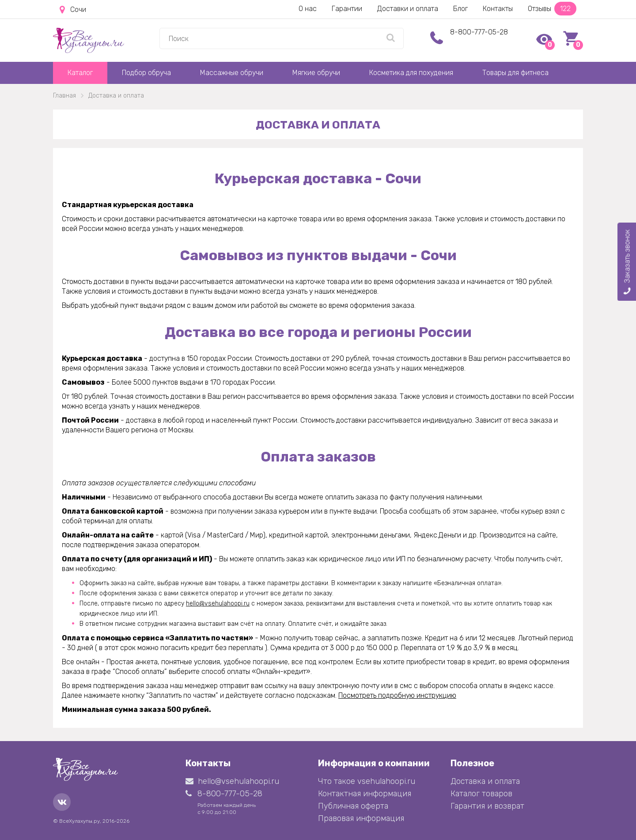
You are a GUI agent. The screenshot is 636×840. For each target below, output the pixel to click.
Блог (460, 9)
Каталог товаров (481, 794)
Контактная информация (365, 794)
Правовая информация (361, 818)
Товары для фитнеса (515, 73)
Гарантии (347, 9)
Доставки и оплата (408, 9)
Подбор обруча (146, 73)
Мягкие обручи (316, 73)
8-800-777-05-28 (479, 32)
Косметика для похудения (411, 73)
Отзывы (552, 9)
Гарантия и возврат (487, 806)
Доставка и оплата (485, 781)
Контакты (498, 9)
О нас (308, 9)
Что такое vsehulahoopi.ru (367, 781)
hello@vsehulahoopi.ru (218, 604)
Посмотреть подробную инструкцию (397, 695)
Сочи (73, 10)
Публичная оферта (353, 806)
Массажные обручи (232, 73)
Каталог (80, 73)
